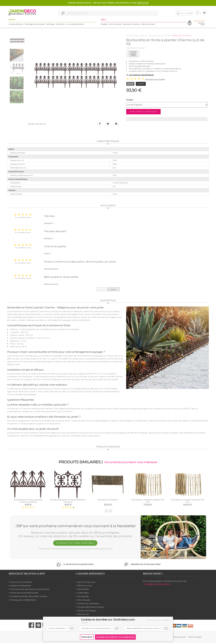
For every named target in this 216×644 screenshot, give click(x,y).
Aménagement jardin (136, 36)
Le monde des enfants (75, 25)
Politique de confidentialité (23, 601)
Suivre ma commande (21, 583)
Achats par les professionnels (24, 593)
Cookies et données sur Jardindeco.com (108, 620)
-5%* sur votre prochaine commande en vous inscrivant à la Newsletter (75, 526)
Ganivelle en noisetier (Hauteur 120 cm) (187, 502)
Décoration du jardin (159, 36)
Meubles (104, 25)
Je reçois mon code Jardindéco (75, 544)
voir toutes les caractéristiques (140, 75)
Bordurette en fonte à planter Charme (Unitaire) (28, 502)
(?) (66, 628)
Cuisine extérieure (16, 25)
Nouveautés (83, 597)
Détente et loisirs (148, 25)
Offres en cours (85, 586)
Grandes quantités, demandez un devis (29, 597)
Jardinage (50, 25)
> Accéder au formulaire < (157, 585)
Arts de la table (115, 25)
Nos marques (84, 601)
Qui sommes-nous (86, 583)
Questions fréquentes (21, 586)
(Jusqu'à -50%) (200, 23)
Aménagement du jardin (35, 25)
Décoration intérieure (131, 25)
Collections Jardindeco (88, 604)
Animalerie (60, 25)
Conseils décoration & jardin (91, 608)
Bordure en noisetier (108, 501)
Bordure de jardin (182, 36)
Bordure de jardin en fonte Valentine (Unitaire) (68, 502)
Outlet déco (83, 593)
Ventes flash (83, 590)
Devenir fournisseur (87, 611)
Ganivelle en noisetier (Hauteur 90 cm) (148, 502)
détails (87, 623)
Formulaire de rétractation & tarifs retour (30, 590)
